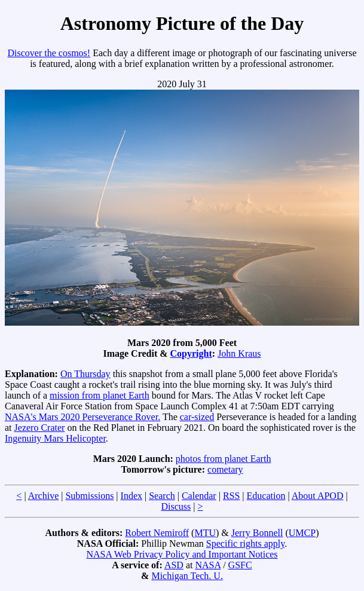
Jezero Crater (40, 428)
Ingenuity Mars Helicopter (55, 438)
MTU (205, 533)
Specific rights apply (245, 543)
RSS (231, 496)
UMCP (302, 533)
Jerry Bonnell (257, 533)
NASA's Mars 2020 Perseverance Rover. (82, 417)
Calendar (199, 496)
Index (131, 496)
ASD (174, 565)
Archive (44, 496)
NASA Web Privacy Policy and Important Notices (182, 554)
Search (162, 496)
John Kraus (239, 353)
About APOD (318, 496)
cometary (225, 469)
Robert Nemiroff (157, 533)
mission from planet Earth (100, 395)
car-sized (197, 417)
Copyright (191, 353)
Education (266, 496)
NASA (208, 565)
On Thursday (85, 374)
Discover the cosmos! (49, 53)
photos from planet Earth (224, 459)
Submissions (89, 496)
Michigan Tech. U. (187, 576)
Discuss (176, 506)
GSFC (240, 565)
